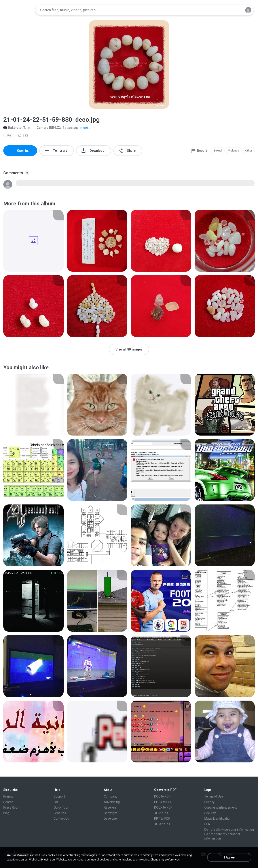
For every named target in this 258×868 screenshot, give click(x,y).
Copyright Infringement (221, 807)
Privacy (209, 802)
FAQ (57, 802)
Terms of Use (214, 796)
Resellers (110, 807)
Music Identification (218, 819)
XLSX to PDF (163, 824)
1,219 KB (23, 136)
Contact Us (61, 819)
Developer (111, 819)
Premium (10, 796)
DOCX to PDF (163, 807)
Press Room (12, 807)
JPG (9, 136)
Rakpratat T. (15, 128)
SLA (207, 824)
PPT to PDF (162, 819)
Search (8, 802)
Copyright (111, 813)
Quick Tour (61, 807)
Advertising (112, 802)
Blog (6, 813)
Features (60, 813)
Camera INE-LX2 (46, 128)
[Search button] (236, 10)
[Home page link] (18, 10)
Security (210, 813)
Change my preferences (165, 860)
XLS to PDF (162, 813)
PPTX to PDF (163, 802)
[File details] (33, 241)
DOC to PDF (162, 796)
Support (59, 796)
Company (111, 796)
